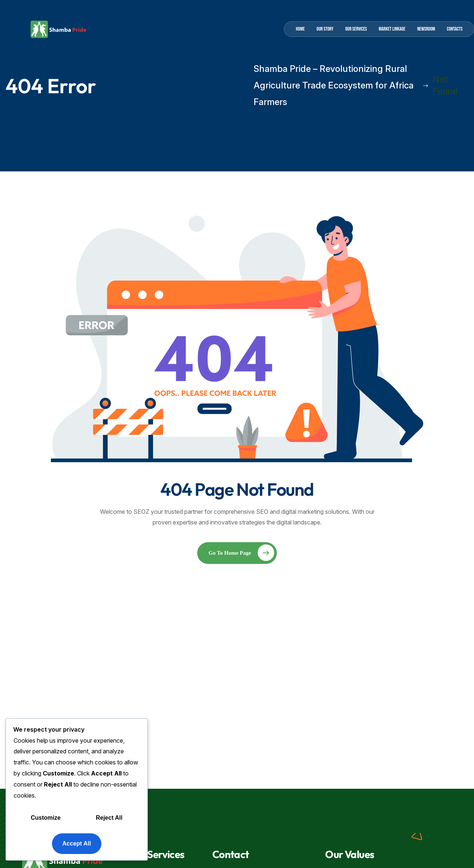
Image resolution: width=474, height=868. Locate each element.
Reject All (109, 818)
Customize (46, 818)
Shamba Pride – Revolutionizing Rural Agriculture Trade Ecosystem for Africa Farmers (341, 85)
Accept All (77, 843)
